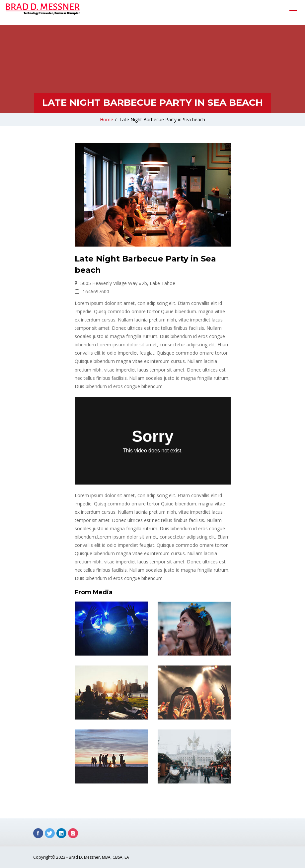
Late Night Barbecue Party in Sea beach (162, 119)
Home (107, 119)
